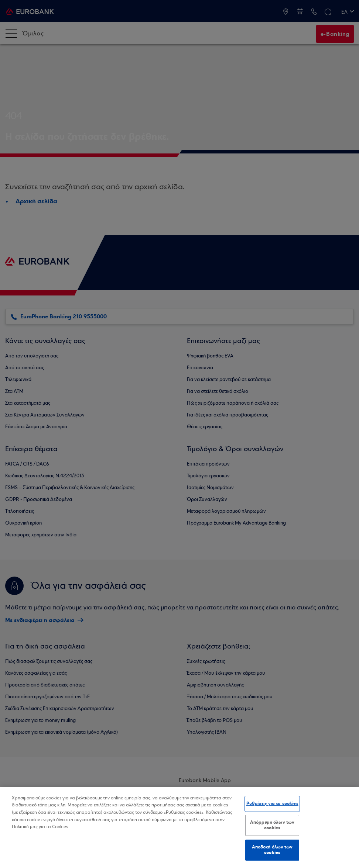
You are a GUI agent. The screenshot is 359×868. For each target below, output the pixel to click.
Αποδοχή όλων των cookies (272, 850)
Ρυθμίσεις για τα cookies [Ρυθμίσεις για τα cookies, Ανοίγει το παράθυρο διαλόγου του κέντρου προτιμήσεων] (272, 803)
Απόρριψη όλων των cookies (272, 825)
